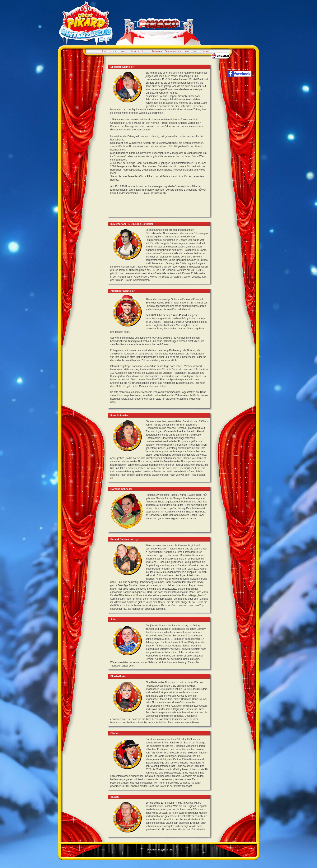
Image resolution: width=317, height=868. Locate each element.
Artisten (157, 51)
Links (195, 51)
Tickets (135, 51)
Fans (186, 51)
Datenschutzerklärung (160, 850)
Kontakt (205, 51)
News (113, 51)
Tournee (123, 51)
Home (104, 51)
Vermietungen (173, 51)
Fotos (146, 51)
